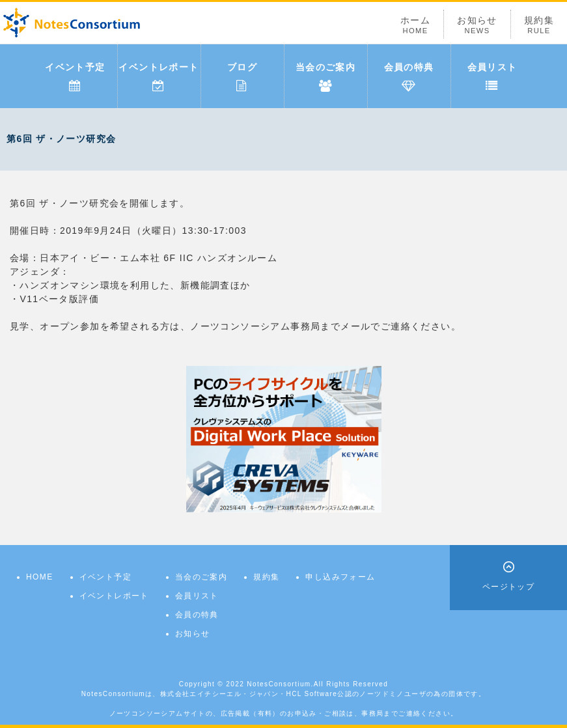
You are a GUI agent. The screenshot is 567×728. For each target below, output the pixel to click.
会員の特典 (409, 77)
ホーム (415, 25)
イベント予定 (75, 77)
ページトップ (508, 587)
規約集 (539, 25)
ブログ (242, 77)
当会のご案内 (325, 77)
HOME (40, 577)
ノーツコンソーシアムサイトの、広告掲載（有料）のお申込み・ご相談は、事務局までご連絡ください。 (284, 713)
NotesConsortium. (280, 684)
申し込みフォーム (340, 577)
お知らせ (477, 25)
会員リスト (492, 77)
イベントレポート (159, 77)
